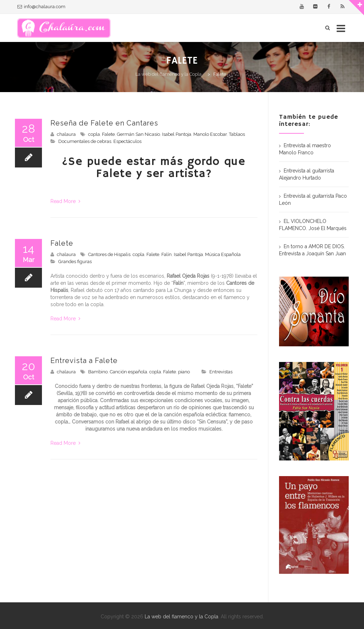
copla (94, 134)
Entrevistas (221, 372)
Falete (108, 134)
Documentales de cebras (85, 141)
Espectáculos (127, 141)
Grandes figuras (75, 262)
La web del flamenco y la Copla (181, 617)
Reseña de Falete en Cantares (104, 123)
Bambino (98, 372)
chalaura (66, 134)
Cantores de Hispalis (109, 254)
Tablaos (237, 134)
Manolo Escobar (210, 134)
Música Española (223, 254)
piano (184, 372)
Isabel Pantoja (177, 134)
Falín (167, 254)
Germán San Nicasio (138, 134)
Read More (65, 201)
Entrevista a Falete (84, 361)
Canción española (129, 372)
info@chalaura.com (45, 7)
